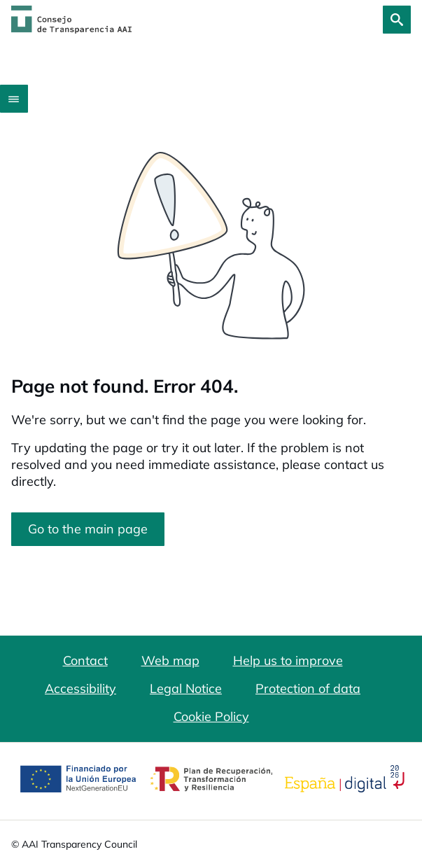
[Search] (397, 20)
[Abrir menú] (14, 99)
